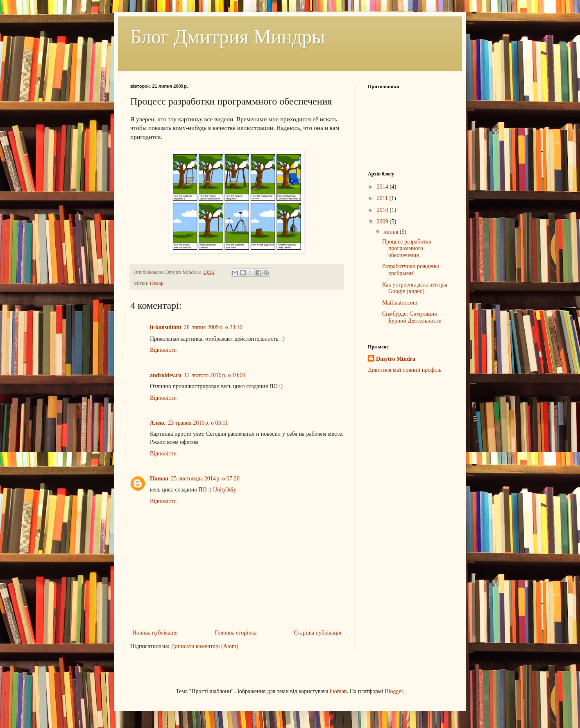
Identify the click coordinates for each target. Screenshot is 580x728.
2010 (383, 210)
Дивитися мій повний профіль (405, 370)
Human (159, 479)
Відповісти (163, 350)
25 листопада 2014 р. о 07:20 (205, 479)
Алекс (158, 423)
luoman (338, 691)
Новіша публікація (155, 633)
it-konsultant (166, 327)
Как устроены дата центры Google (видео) (415, 288)
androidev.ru (166, 375)
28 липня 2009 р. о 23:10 (213, 327)
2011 (383, 198)
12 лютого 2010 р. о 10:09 (215, 375)
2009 (383, 222)
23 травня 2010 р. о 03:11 (198, 423)
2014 (383, 187)
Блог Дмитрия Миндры (228, 37)
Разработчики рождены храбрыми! (411, 270)
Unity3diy (225, 490)
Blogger (394, 691)
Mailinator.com (400, 303)
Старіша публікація (317, 633)
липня (391, 232)
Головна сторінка (236, 633)
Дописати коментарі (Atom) (204, 646)
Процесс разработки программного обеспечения (407, 249)
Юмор (157, 283)
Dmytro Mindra (396, 359)
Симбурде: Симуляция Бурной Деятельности (412, 317)
